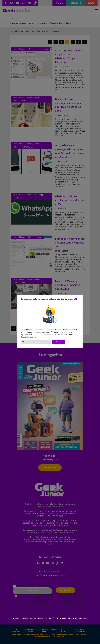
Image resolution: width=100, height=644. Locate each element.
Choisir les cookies (29, 342)
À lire (56, 618)
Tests (41, 618)
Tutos (48, 618)
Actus (25, 618)
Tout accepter (59, 342)
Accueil (17, 618)
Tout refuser (44, 342)
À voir (63, 618)
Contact (83, 618)
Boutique (72, 618)
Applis (33, 618)
